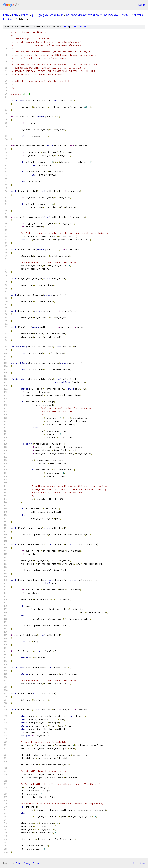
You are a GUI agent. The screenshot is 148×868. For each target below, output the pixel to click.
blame (83, 27)
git (34, 15)
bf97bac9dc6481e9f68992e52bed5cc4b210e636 (97, 15)
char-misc (57, 15)
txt (135, 863)
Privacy (27, 863)
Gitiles (19, 863)
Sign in (142, 5)
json (142, 863)
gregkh (43, 15)
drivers (138, 15)
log (74, 27)
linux (6, 15)
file (66, 27)
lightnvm (9, 19)
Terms (36, 863)
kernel (25, 15)
